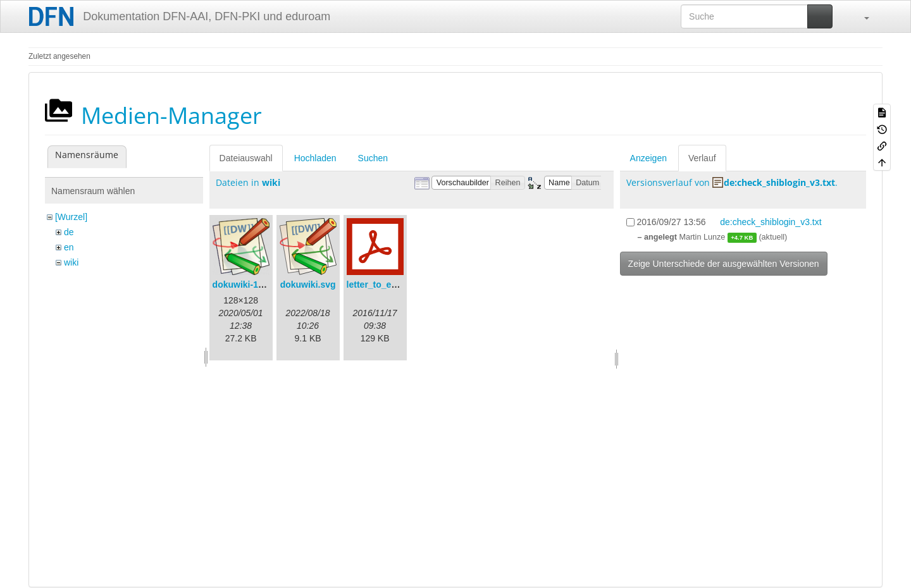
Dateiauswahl (246, 158)
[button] (860, 16)
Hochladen (315, 158)
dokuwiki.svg (308, 285)
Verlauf (702, 158)
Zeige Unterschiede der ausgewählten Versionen (724, 264)
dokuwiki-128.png (250, 285)
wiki (71, 262)
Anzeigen (648, 158)
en (69, 247)
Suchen (373, 158)
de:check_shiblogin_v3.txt (779, 182)
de (69, 232)
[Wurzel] (71, 217)
